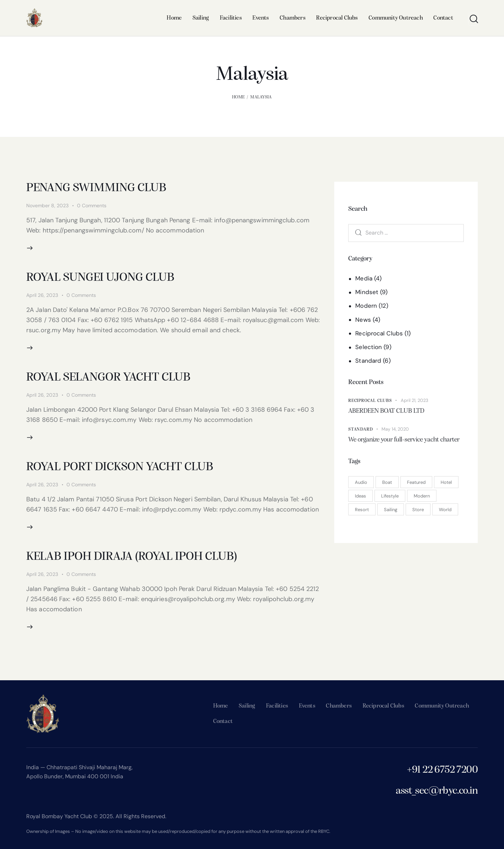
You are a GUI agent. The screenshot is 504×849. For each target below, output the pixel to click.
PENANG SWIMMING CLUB (96, 188)
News (363, 320)
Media (364, 278)
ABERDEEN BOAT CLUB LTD (386, 411)
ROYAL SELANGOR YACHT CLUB (108, 378)
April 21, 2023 (415, 400)
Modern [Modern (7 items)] (422, 496)
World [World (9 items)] (445, 510)
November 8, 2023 (47, 206)
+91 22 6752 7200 (442, 770)
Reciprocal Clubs (379, 333)
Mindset (367, 292)
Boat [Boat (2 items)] (387, 482)
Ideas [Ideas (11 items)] (360, 496)
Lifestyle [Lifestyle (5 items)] (390, 496)
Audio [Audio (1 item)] (361, 482)
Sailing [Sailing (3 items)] (391, 510)
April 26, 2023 (42, 295)
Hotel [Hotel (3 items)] (446, 482)
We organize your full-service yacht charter (404, 440)
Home (238, 97)
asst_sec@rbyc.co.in (437, 791)
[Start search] (473, 19)
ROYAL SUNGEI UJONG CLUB (100, 278)
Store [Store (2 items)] (418, 510)
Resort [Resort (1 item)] (362, 510)
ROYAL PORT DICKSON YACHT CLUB (120, 467)
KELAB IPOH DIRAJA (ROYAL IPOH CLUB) (132, 557)
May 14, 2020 (395, 429)
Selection (369, 347)
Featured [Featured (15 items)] (416, 482)
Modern (366, 306)
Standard (368, 361)
